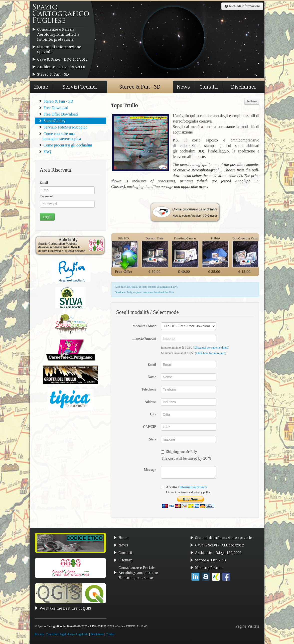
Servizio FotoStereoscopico (63, 127)
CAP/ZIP (149, 427)
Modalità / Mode (144, 326)
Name (152, 377)
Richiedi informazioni (242, 6)
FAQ (45, 152)
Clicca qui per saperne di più (211, 348)
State (152, 439)
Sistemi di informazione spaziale (224, 538)
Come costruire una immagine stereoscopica (60, 136)
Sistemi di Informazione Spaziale (59, 49)
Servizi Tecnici (80, 87)
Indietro (252, 101)
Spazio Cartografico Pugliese (61, 15)
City (153, 414)
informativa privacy (193, 487)
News (183, 87)
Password (46, 196)
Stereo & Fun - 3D (53, 74)
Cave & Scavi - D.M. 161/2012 (62, 59)
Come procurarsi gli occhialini (65, 145)
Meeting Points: (209, 568)
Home (41, 87)
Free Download (53, 108)
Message (150, 470)
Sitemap (126, 560)
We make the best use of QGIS (65, 608)
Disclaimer (244, 87)
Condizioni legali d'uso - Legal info (67, 634)
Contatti (209, 87)
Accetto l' (186, 490)
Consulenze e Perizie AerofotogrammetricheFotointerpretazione (58, 34)
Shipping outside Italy (179, 452)
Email (44, 183)
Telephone (149, 389)
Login (47, 217)
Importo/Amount (144, 338)
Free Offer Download (58, 114)
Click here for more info (211, 353)
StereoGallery (52, 121)
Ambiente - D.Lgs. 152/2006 (61, 67)
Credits (110, 634)
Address (150, 402)
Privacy (39, 634)
